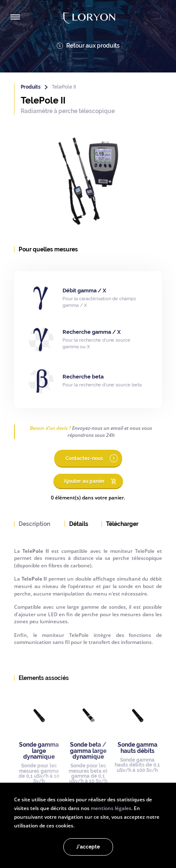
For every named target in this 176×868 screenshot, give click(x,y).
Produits (31, 87)
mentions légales (111, 808)
